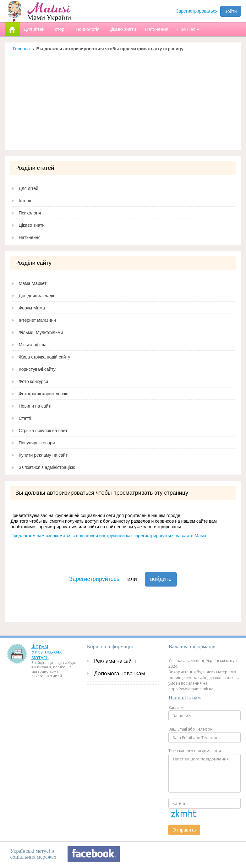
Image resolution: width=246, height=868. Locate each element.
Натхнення (30, 237)
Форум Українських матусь (46, 652)
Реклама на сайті (115, 661)
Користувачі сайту (37, 369)
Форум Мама (32, 308)
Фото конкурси (34, 381)
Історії (25, 201)
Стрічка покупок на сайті (44, 431)
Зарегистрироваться (197, 11)
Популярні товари (37, 443)
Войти (230, 11)
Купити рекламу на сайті (44, 455)
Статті (25, 418)
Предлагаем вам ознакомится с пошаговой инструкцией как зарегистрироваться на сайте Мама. (109, 536)
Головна (22, 49)
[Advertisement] (123, 99)
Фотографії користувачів (44, 394)
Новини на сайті (35, 406)
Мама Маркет (33, 283)
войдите (161, 579)
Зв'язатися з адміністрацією (47, 467)
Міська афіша (33, 345)
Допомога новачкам (119, 673)
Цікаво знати (32, 225)
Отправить (184, 830)
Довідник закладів (37, 296)
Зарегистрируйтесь (94, 579)
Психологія (30, 213)
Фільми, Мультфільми (41, 332)
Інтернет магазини (37, 320)
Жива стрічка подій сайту (45, 357)
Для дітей (29, 188)
